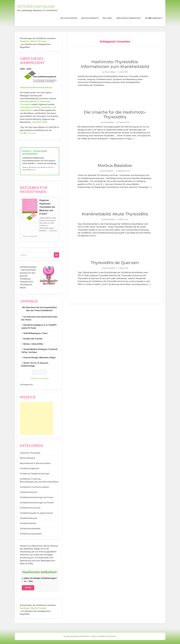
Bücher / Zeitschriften (33, 344)
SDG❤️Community (154, 18)
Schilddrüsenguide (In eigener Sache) (36, 513)
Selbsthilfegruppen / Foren (35, 333)
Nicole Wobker (110, 72)
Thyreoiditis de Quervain (115, 263)
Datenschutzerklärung (42, 87)
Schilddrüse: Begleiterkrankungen (35, 474)
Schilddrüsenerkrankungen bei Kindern (37, 503)
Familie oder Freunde (33, 339)
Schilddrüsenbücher (29, 492)
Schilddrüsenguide (36, 6)
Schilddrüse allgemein (30, 468)
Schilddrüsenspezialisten (31, 534)
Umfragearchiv (26, 385)
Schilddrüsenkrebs (28, 523)
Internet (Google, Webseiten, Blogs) (39, 357)
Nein (30, 581)
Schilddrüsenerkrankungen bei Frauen (37, 497)
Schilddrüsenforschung (30, 508)
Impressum (25, 87)
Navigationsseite (90, 18)
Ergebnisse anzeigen (40, 378)
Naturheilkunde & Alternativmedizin (35, 463)
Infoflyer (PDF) (41, 122)
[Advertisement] (37, 418)
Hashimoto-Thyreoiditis (30, 453)
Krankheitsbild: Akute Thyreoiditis (115, 214)
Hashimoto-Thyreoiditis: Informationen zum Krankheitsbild (115, 64)
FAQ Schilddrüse (69, 18)
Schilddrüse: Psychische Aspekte (35, 487)
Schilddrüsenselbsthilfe (30, 529)
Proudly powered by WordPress (76, 636)
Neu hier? (107, 18)
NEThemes (112, 636)
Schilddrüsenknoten (29, 518)
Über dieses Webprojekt (129, 18)
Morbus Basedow (115, 165)
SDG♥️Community (28, 133)
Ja (24, 581)
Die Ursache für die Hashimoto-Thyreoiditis (115, 115)
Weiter (28, 588)
